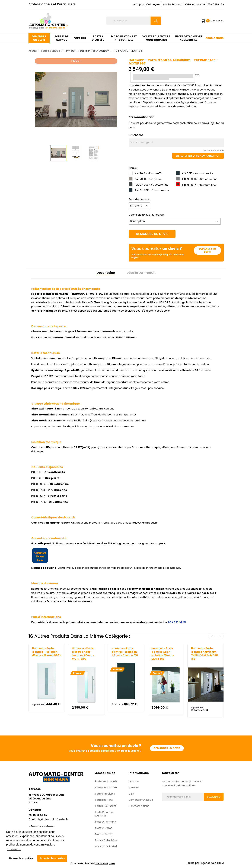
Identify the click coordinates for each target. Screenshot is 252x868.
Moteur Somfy (104, 834)
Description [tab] (106, 273)
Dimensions (136, 135)
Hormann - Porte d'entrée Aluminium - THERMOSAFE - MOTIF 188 (205, 654)
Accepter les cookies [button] (52, 858)
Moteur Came (104, 828)
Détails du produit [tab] (141, 273)
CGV (131, 794)
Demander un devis (152, 234)
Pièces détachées (106, 840)
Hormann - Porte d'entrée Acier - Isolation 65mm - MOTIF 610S (83, 654)
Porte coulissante (106, 788)
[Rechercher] (134, 21)
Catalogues (153, 4)
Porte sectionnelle (106, 781)
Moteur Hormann (106, 822)
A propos (134, 788)
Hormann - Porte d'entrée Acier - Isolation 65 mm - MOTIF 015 (163, 654)
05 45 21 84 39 (216, 4)
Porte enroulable (105, 794)
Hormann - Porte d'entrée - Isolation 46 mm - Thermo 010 (125, 652)
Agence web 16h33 (212, 863)
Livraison (134, 781)
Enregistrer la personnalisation (198, 156)
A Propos (138, 4)
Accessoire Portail (106, 846)
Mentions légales (105, 863)
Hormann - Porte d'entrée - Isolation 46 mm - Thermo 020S (46, 652)
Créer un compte (195, 4)
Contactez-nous (173, 4)
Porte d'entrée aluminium (104, 814)
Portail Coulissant (106, 806)
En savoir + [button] (14, 849)
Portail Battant (104, 800)
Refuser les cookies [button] (21, 858)
